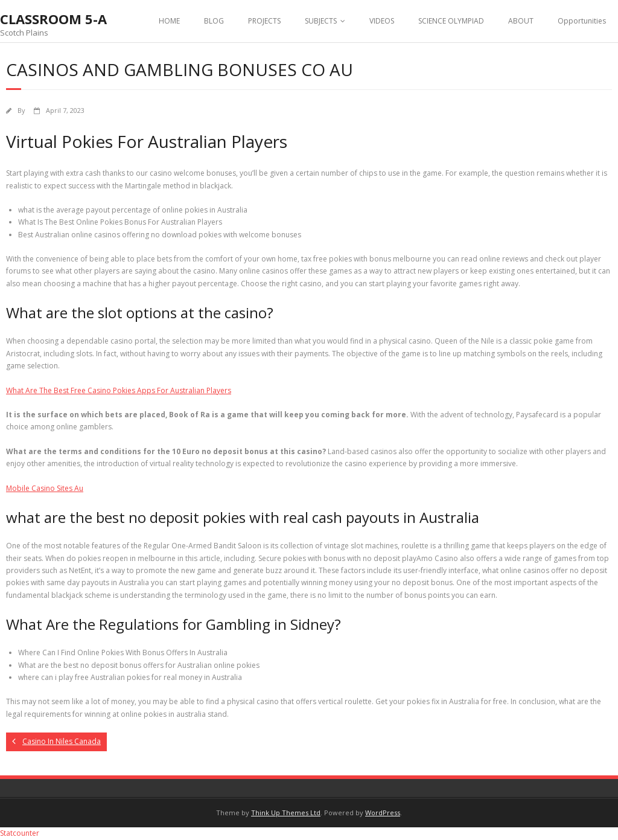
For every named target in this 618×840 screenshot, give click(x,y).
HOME (169, 21)
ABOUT (521, 21)
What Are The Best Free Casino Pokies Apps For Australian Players (119, 390)
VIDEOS (382, 21)
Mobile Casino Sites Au (45, 488)
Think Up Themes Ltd (286, 813)
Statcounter (20, 833)
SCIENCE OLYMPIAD (451, 21)
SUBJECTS (321, 21)
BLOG (214, 21)
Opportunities (582, 21)
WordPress (383, 813)
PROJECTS (264, 21)
